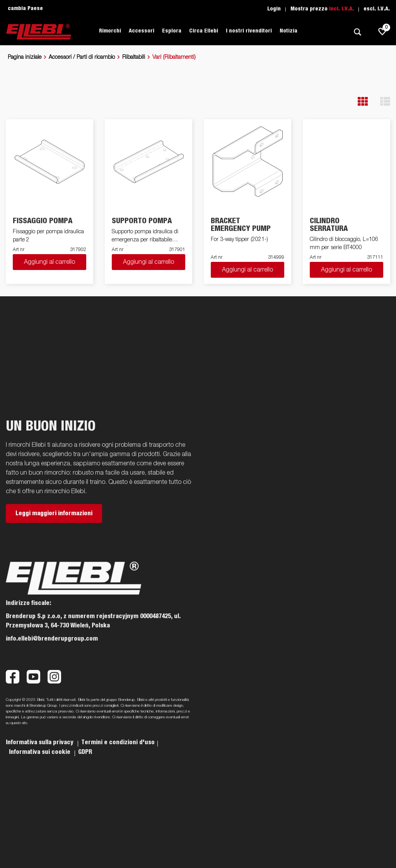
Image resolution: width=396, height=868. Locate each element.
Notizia (288, 31)
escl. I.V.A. (377, 9)
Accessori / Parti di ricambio (82, 57)
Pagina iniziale (25, 57)
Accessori (142, 31)
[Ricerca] (357, 32)
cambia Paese (25, 9)
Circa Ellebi (204, 31)
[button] (363, 102)
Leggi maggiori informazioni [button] (54, 513)
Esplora (172, 31)
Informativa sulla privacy (40, 742)
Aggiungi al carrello (49, 262)
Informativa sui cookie (40, 752)
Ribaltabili (134, 57)
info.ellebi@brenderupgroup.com (52, 639)
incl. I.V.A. (341, 9)
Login (274, 9)
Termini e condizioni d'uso (118, 742)
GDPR (85, 752)
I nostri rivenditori (249, 31)
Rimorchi (110, 31)
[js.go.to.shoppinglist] (382, 32)
